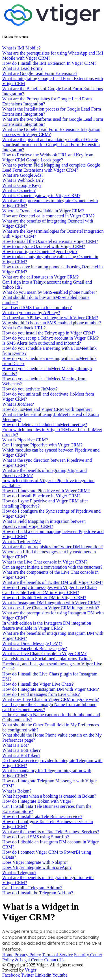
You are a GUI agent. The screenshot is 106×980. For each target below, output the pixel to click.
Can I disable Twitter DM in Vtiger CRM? (41, 592)
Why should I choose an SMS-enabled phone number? (52, 323)
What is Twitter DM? (21, 542)
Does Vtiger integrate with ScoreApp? (37, 867)
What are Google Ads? (23, 175)
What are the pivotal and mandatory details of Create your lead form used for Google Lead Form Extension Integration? (51, 145)
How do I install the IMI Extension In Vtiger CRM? (49, 63)
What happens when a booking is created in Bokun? (49, 796)
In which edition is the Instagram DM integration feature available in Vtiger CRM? (47, 626)
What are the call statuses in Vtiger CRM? (40, 277)
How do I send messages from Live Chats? (41, 694)
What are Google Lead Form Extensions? (40, 73)
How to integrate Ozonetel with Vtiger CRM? (44, 246)
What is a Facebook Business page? (35, 648)
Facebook (11, 975)
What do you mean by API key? (31, 313)
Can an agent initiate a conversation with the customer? (52, 567)
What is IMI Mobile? (21, 48)
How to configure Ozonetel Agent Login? (40, 252)
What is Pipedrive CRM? (25, 440)
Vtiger (31, 970)
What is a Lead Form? (22, 68)
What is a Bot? (16, 745)
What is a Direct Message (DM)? (32, 643)
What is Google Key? (22, 185)
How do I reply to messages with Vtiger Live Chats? (50, 587)
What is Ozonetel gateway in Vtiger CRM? (41, 196)
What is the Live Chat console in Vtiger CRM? (45, 562)
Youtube (60, 975)
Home (8, 955)
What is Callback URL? (24, 328)
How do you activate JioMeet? (30, 389)
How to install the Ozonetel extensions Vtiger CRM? (50, 241)
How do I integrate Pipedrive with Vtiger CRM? (46, 491)
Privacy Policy (28, 955)
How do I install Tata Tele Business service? (42, 816)
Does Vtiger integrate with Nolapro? (35, 862)
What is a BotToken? (21, 755)
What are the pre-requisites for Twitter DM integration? (52, 547)
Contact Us (54, 960)
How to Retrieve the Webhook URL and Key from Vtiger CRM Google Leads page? (48, 157)
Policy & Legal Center (23, 960)
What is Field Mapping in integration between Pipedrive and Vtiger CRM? (44, 524)
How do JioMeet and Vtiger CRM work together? (47, 409)
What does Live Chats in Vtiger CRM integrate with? (51, 608)
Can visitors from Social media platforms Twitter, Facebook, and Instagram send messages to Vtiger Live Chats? (52, 664)
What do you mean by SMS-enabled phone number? (50, 292)
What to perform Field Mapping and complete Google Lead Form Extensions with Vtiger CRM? (51, 168)
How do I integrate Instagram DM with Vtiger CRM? (51, 689)
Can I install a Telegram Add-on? (32, 888)
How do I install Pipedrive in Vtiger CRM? (41, 496)
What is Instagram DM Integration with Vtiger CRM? (51, 603)
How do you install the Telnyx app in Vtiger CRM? (49, 333)
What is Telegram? (19, 872)
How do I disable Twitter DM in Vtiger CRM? (44, 598)
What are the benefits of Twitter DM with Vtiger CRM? (53, 582)
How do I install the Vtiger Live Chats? (38, 684)
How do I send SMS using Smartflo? (36, 837)
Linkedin (43, 975)
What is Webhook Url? (23, 180)
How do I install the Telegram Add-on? (38, 893)
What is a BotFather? (21, 750)
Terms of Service (58, 955)
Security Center (88, 955)
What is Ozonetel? (19, 190)
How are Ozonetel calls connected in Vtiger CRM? (48, 216)
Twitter (27, 975)
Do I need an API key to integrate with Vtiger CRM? (50, 318)
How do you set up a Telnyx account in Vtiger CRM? (50, 338)
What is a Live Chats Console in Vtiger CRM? (44, 654)
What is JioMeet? (18, 404)
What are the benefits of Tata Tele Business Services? (51, 832)
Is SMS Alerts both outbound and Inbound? (42, 343)
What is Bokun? (17, 791)
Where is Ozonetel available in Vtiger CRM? (43, 211)
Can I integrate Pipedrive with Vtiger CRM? (42, 445)
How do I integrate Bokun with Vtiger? (38, 801)
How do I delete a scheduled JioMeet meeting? (45, 425)
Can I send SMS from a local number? (37, 307)
